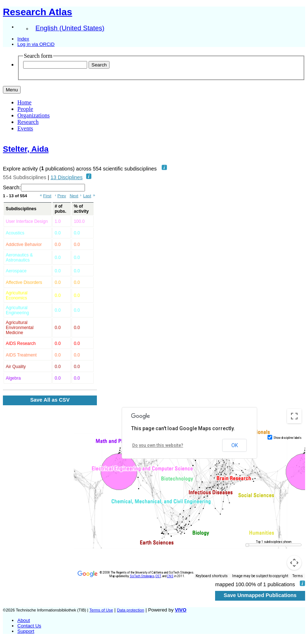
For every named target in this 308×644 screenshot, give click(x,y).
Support (26, 631)
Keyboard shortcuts (212, 576)
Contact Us (29, 626)
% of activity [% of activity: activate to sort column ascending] (81, 209)
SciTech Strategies (142, 576)
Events (25, 128)
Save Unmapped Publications (260, 595)
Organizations (33, 115)
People (25, 109)
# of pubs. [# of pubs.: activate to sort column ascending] (60, 209)
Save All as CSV (50, 400)
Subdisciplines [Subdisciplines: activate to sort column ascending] (21, 209)
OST (158, 576)
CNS (170, 576)
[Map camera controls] (294, 563)
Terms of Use (101, 610)
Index (23, 39)
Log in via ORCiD (36, 44)
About (24, 620)
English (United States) (70, 28)
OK (235, 445)
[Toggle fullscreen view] (294, 416)
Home (24, 102)
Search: (44, 188)
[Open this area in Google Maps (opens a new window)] (87, 574)
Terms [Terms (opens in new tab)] (298, 576)
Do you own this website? (158, 445)
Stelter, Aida (26, 149)
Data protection (130, 610)
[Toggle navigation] (12, 90)
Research (28, 122)
